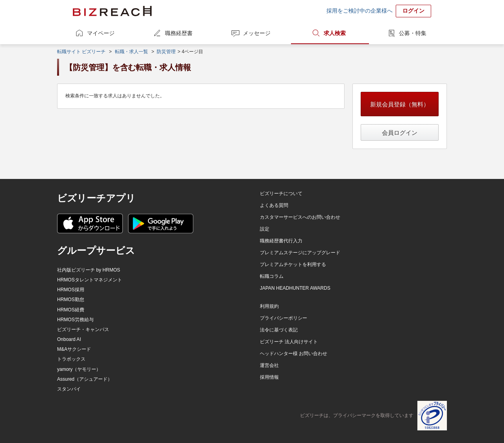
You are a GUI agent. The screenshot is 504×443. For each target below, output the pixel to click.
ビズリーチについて (281, 194)
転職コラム (272, 276)
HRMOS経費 (71, 310)
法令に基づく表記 (279, 330)
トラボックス (71, 359)
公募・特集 (413, 33)
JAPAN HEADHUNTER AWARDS (295, 288)
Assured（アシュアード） (85, 379)
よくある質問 (274, 205)
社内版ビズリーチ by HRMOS (89, 270)
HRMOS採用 (71, 290)
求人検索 (335, 33)
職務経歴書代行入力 (281, 241)
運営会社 (269, 365)
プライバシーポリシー (283, 318)
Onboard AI (69, 339)
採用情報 (269, 377)
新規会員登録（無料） (400, 104)
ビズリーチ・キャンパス (83, 329)
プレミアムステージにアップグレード (300, 253)
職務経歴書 (179, 33)
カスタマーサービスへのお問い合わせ (300, 217)
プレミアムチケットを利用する (293, 264)
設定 (265, 229)
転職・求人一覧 (132, 52)
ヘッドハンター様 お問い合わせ (294, 354)
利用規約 (269, 306)
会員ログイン (400, 133)
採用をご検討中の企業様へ (359, 11)
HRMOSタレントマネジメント (90, 280)
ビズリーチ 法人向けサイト (289, 342)
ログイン (413, 11)
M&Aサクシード (74, 349)
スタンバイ (69, 389)
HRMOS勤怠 (71, 300)
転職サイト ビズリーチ (81, 52)
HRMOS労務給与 (75, 320)
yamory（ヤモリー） (79, 369)
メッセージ (257, 33)
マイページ (101, 33)
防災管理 (166, 52)
